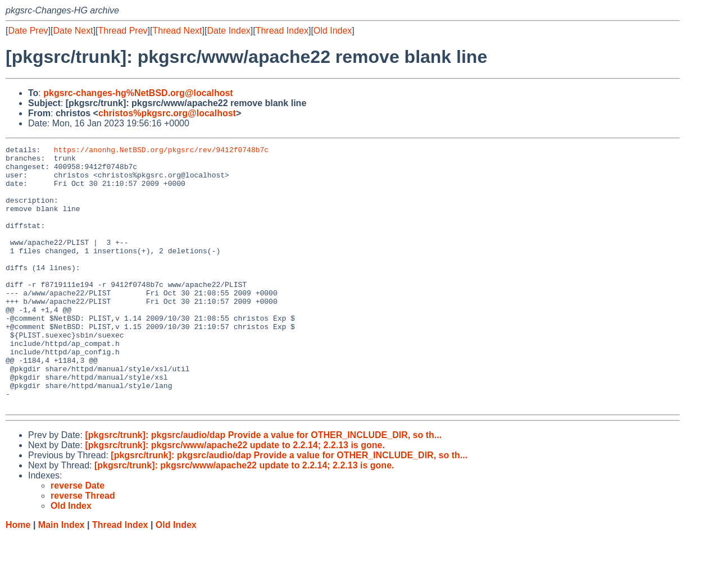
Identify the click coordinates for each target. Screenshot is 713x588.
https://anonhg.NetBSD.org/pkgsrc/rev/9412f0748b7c (161, 151)
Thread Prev (123, 31)
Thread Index (282, 31)
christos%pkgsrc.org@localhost (167, 113)
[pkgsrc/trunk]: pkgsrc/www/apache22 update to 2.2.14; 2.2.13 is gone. (235, 497)
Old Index (333, 31)
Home (18, 577)
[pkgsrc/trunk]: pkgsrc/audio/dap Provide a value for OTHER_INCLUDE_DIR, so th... (263, 487)
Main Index (62, 577)
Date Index (228, 31)
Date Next (73, 31)
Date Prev (28, 31)
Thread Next (177, 31)
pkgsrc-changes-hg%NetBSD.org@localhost (138, 93)
